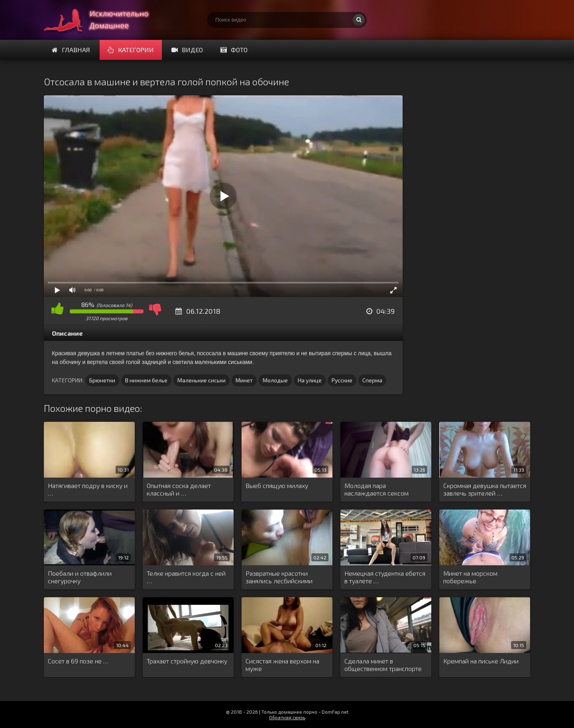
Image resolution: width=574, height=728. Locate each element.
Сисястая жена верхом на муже (282, 665)
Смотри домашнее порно (104, 20)
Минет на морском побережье (470, 577)
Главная (71, 50)
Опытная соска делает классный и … (179, 489)
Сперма (372, 380)
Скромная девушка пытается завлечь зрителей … (485, 489)
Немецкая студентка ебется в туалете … (385, 577)
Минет (244, 380)
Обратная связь (287, 717)
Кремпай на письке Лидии (481, 661)
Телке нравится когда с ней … (186, 577)
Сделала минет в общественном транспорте (383, 665)
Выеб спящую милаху (277, 485)
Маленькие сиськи (201, 380)
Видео (187, 50)
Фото (234, 50)
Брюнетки (102, 380)
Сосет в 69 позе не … (78, 661)
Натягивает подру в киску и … (88, 489)
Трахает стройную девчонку (187, 661)
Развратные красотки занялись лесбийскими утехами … (279, 577)
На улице (310, 380)
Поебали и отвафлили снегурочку (80, 577)
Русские (342, 380)
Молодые (275, 380)
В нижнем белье (146, 380)
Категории (131, 50)
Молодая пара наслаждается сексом (376, 489)
